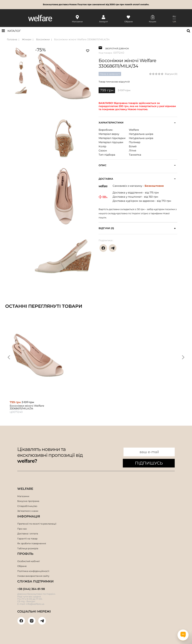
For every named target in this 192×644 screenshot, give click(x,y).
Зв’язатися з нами (28, 511)
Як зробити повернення (32, 543)
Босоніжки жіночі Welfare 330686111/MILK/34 (82, 39)
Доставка (106, 179)
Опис (102, 165)
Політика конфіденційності (33, 571)
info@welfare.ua (35, 604)
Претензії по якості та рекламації (37, 524)
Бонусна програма (28, 501)
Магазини (23, 496)
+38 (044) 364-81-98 (31, 589)
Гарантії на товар (27, 539)
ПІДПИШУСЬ (149, 463)
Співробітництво (27, 506)
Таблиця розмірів (28, 548)
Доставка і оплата (28, 534)
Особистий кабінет (29, 561)
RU (174, 16)
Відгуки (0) (171, 74)
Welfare (134, 130)
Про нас (22, 529)
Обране (22, 566)
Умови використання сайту (33, 576)
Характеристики (111, 123)
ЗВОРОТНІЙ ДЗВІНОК (117, 48)
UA (174, 21)
